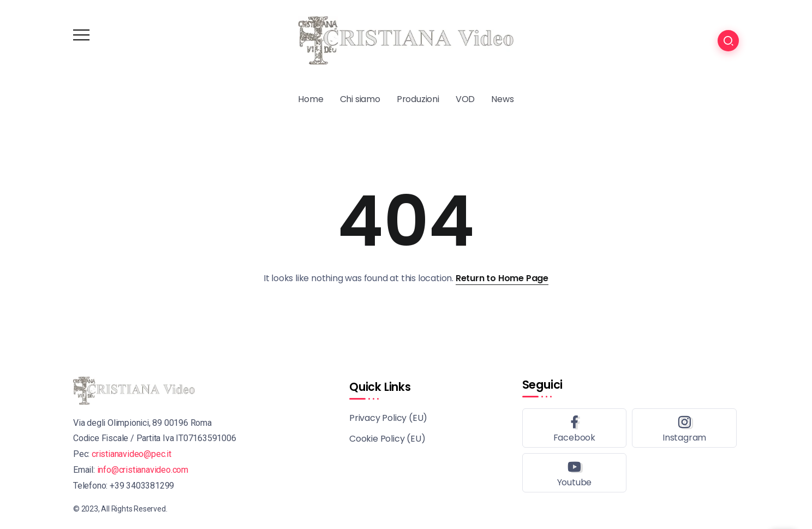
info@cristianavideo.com (143, 470)
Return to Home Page (502, 278)
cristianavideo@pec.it (132, 454)
